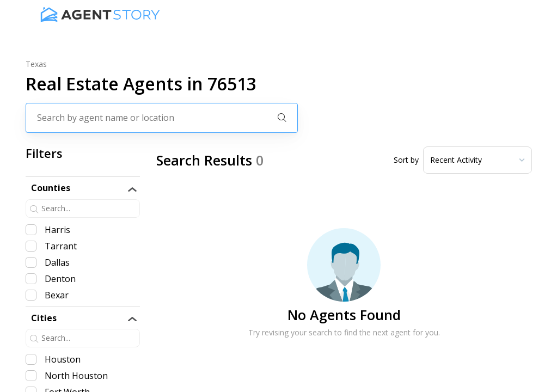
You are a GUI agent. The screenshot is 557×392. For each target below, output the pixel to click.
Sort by (406, 160)
